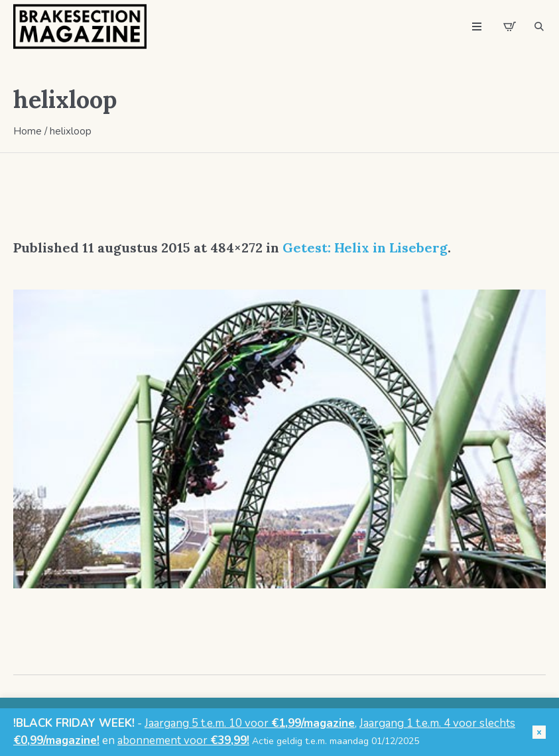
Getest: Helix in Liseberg (365, 247)
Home (28, 131)
